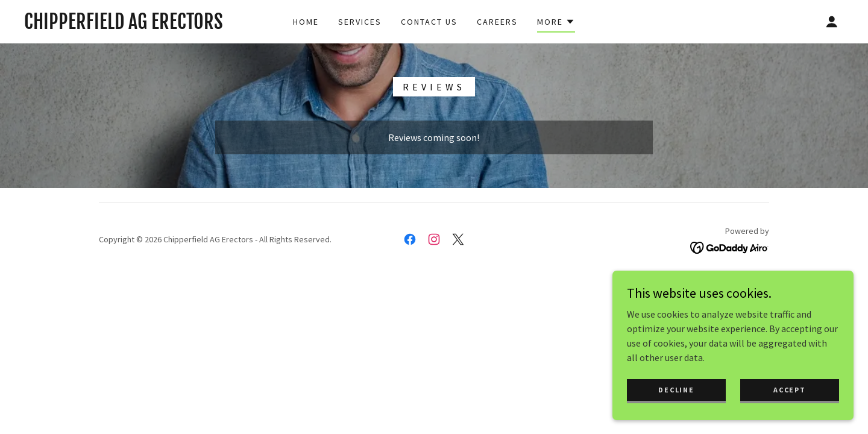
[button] (556, 24)
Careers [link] (497, 22)
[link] (124, 25)
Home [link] (306, 22)
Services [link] (360, 22)
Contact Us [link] (429, 22)
